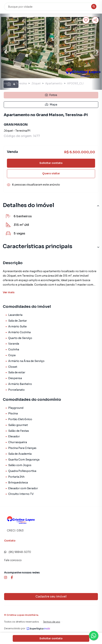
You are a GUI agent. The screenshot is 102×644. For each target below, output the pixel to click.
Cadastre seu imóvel (51, 596)
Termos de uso (52, 622)
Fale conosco (13, 560)
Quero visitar (51, 173)
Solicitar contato (51, 163)
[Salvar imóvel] (86, 20)
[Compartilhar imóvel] (95, 20)
